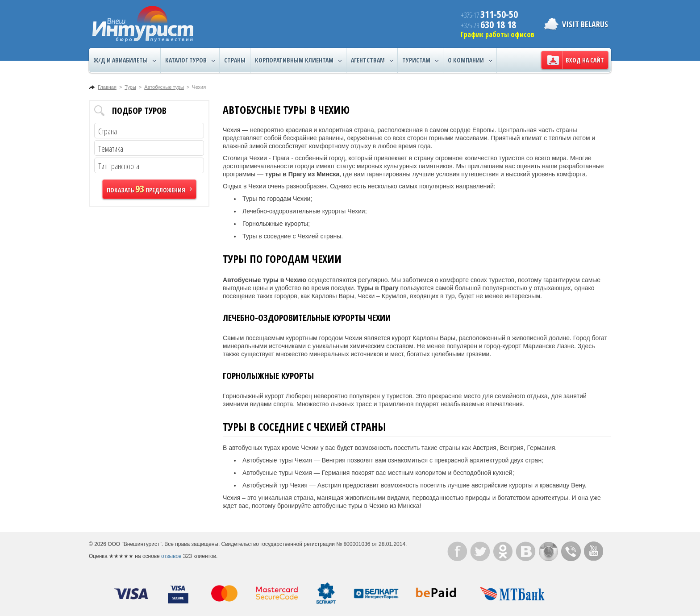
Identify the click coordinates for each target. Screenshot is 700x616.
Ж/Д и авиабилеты (125, 60)
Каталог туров (190, 60)
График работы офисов (498, 34)
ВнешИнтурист (143, 24)
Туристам (420, 60)
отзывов (171, 556)
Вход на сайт (585, 60)
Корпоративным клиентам (298, 60)
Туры (130, 87)
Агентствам (372, 60)
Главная (107, 87)
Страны (235, 60)
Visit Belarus (585, 24)
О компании (470, 60)
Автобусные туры (164, 87)
